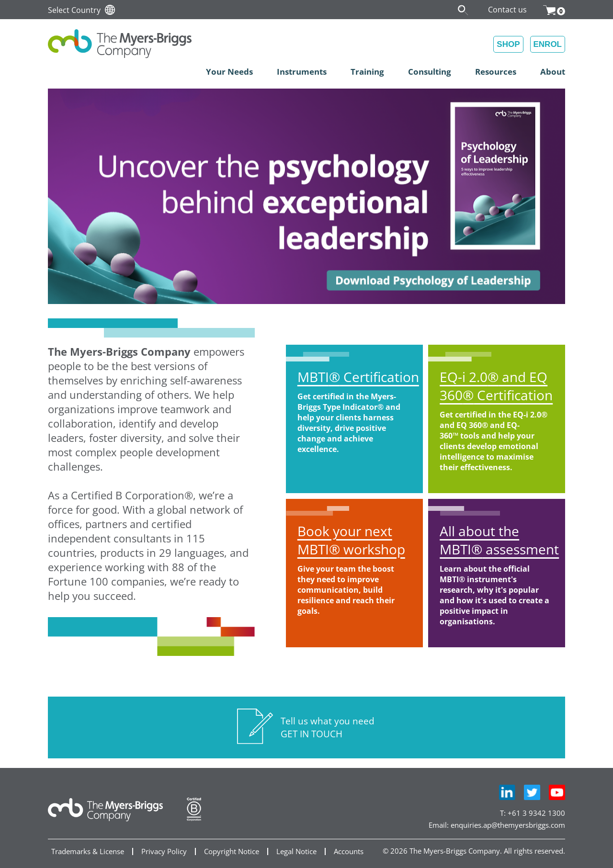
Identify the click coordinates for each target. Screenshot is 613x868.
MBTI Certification (358, 377)
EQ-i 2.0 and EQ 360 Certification (496, 386)
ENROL (548, 44)
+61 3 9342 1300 (536, 813)
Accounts (349, 851)
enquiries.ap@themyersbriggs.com (508, 825)
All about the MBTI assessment (499, 540)
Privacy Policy (164, 851)
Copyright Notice (232, 851)
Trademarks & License (88, 851)
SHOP (508, 44)
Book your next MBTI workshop (351, 540)
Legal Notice (296, 851)
